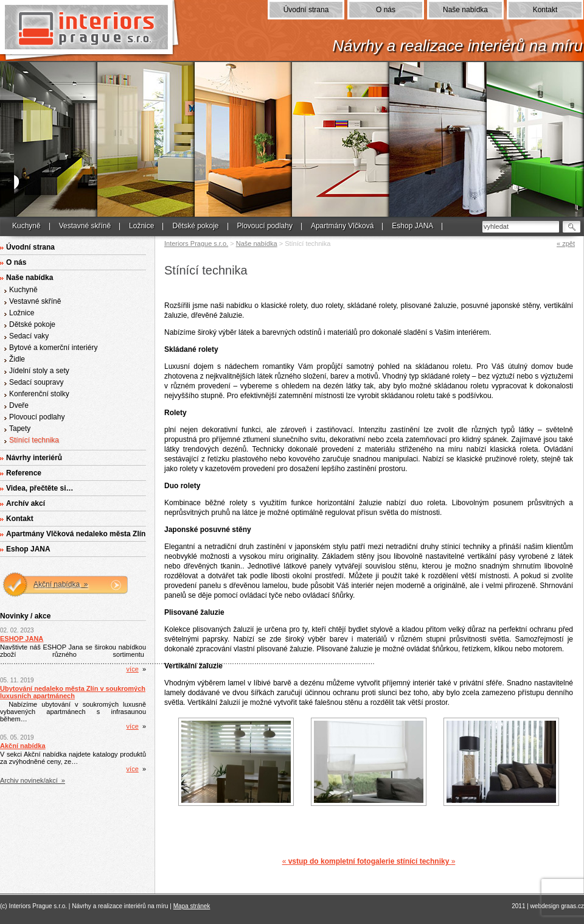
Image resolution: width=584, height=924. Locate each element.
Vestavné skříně (85, 226)
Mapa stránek (192, 906)
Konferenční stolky (39, 394)
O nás (386, 10)
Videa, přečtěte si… (40, 488)
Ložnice (141, 226)
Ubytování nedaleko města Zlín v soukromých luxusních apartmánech (73, 692)
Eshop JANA (412, 226)
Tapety (20, 429)
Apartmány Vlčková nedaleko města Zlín (76, 534)
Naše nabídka (465, 10)
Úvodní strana (306, 10)
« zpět (566, 243)
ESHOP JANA (22, 639)
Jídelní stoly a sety (39, 371)
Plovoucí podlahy (265, 226)
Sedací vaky (29, 336)
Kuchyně (26, 226)
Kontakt (545, 10)
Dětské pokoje (195, 226)
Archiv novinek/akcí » (33, 780)
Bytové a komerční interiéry (53, 348)
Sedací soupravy (36, 382)
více (133, 669)
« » (369, 861)
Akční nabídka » (61, 584)
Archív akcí (26, 503)
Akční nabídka (23, 746)
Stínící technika (34, 440)
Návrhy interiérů (34, 458)
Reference (24, 473)
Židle (17, 359)
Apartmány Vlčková (342, 226)
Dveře (19, 405)
